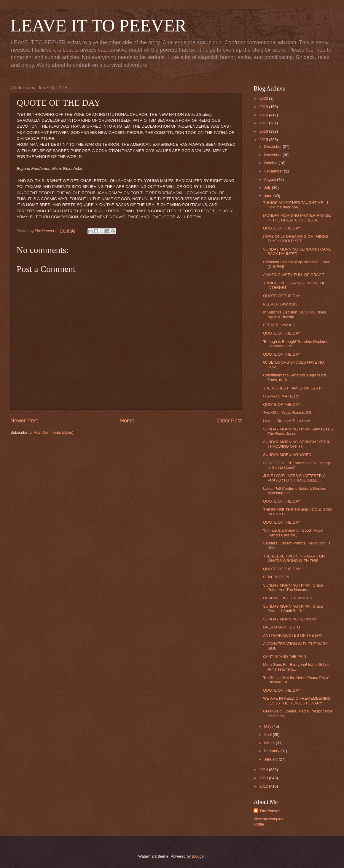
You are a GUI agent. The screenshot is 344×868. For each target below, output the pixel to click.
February (272, 751)
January (271, 759)
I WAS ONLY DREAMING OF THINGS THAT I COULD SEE (296, 239)
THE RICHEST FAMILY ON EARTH (293, 388)
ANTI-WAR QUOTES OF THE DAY (293, 635)
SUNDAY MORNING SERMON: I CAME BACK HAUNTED (297, 251)
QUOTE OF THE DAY (282, 228)
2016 (264, 131)
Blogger (198, 856)
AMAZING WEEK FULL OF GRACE (294, 275)
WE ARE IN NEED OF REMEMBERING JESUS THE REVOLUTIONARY (297, 701)
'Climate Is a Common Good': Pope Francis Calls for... (293, 533)
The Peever (270, 811)
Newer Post (24, 421)
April (268, 735)
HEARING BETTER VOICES (288, 598)
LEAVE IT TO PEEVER (98, 26)
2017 (264, 123)
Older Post (229, 421)
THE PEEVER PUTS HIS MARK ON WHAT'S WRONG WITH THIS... (294, 558)
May (268, 726)
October (271, 163)
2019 (264, 107)
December (273, 146)
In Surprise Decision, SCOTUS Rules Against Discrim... (295, 314)
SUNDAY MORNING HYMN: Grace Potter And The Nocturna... (293, 587)
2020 (264, 98)
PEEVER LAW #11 (279, 325)
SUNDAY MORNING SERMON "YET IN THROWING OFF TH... (297, 444)
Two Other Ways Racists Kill (287, 412)
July (268, 187)
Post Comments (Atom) (54, 432)
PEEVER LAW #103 (280, 304)
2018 (264, 115)
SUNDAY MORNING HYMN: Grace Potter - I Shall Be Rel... (293, 609)
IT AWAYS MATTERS (281, 396)
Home (127, 421)
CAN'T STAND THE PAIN (285, 656)
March (270, 743)
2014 (264, 770)
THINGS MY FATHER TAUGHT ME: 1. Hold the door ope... (296, 205)
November (273, 155)
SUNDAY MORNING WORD (287, 455)
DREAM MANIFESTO (282, 627)
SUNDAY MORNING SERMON (289, 619)
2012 (264, 786)
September (274, 171)
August (270, 179)
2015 (264, 140)
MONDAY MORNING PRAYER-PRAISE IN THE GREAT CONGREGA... (297, 218)
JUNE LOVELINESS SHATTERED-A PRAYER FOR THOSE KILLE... (294, 478)
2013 (264, 778)
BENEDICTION (276, 577)
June (269, 196)
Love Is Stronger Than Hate (286, 421)
